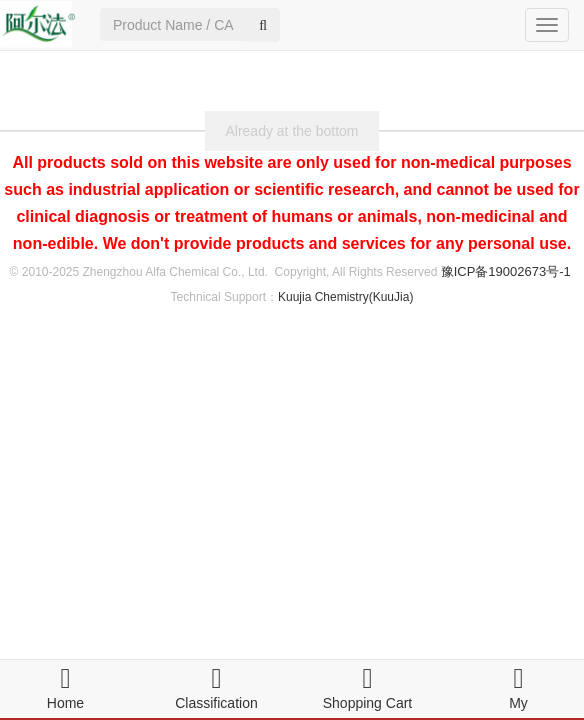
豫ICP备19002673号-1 (506, 271)
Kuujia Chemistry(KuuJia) (345, 297)
